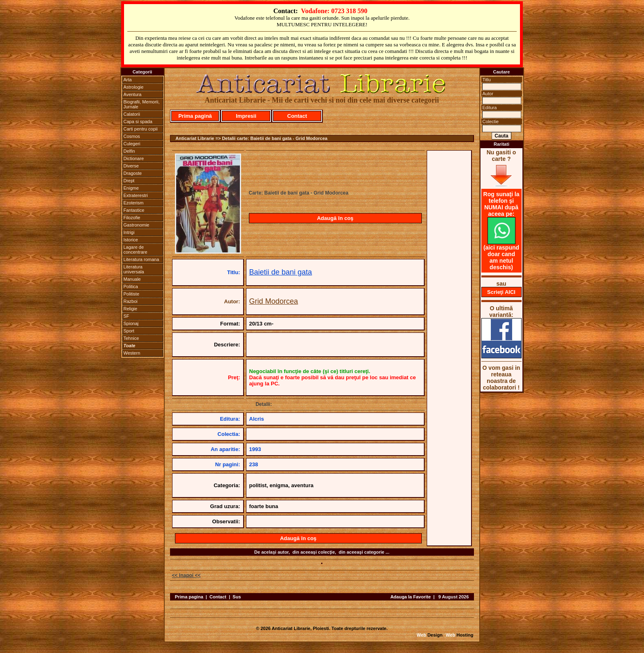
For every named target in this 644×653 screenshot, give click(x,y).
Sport (129, 331)
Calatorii (132, 114)
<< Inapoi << (186, 575)
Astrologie (134, 87)
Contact (297, 116)
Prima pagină (195, 116)
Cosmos (132, 136)
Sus (237, 597)
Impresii (246, 116)
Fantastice (134, 210)
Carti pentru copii (141, 129)
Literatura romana (141, 259)
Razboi (131, 301)
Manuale (132, 279)
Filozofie (132, 218)
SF (126, 316)
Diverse (131, 166)
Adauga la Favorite (410, 597)
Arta (128, 80)
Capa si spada (138, 121)
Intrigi (129, 232)
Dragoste (133, 173)
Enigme (131, 188)
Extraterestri (136, 195)
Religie (131, 309)
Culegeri (132, 144)
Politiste (132, 294)
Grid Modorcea (274, 301)
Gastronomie (137, 225)
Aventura (133, 94)
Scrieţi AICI (501, 292)
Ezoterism (134, 203)
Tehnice (131, 338)
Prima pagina (189, 597)
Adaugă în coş (335, 218)
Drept (129, 181)
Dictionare (134, 158)
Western (132, 353)
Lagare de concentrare (136, 250)
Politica (131, 286)
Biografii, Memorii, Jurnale (142, 104)
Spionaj (131, 323)
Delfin (129, 151)
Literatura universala (134, 269)
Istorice (131, 240)
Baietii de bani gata (281, 272)
